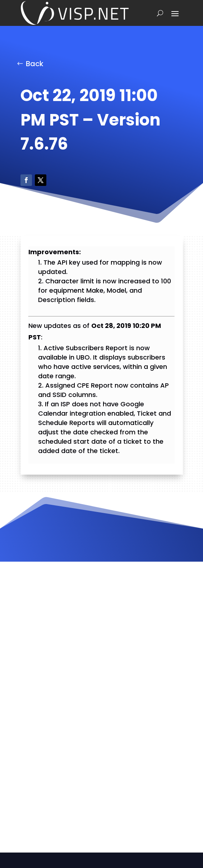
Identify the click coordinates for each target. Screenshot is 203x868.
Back (35, 64)
